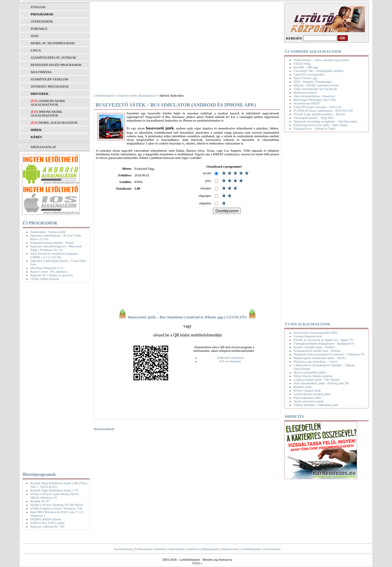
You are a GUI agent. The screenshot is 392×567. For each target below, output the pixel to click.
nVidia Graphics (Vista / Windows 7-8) (56, 508)
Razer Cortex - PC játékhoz (49, 271)
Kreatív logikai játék (307, 390)
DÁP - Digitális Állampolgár (313, 82)
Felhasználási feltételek (150, 549)
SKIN (35, 36)
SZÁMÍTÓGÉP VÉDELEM (49, 79)
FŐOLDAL (38, 7)
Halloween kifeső (305, 92)
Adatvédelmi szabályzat (184, 549)
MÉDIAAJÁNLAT (43, 147)
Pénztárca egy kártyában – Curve (315, 361)
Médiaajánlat (211, 549)
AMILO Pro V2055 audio (48, 523)
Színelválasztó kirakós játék (312, 394)
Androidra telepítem (230, 358)
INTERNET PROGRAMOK (50, 86)
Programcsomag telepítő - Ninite (52, 243)
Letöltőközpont (104, 95)
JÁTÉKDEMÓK (42, 21)
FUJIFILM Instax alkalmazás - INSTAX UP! (324, 110)
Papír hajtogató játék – (308, 398)
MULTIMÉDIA (41, 72)
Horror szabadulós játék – (311, 372)
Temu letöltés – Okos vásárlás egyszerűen (321, 60)
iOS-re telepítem (230, 361)
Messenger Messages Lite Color (315, 100)
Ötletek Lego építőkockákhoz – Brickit (319, 114)
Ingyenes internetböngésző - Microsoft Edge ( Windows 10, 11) (56, 248)
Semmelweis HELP (306, 103)
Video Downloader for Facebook (315, 89)
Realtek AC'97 (40, 501)
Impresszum (230, 549)
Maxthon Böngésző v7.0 (47, 268)
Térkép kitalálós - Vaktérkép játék (316, 405)
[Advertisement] (55, 376)
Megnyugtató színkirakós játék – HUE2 (320, 358)
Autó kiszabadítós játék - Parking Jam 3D (321, 383)
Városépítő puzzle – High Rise (314, 118)
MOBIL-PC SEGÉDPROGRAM (53, 43)
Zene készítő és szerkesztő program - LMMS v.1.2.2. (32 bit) (55, 255)
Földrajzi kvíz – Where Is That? (315, 129)
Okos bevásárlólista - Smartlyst (314, 96)
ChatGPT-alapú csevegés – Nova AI (317, 107)
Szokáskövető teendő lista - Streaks (317, 351)
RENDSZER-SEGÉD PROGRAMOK (56, 65)
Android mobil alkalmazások (48, 103)
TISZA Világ (302, 64)
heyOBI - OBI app (306, 67)
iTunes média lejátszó (45, 279)
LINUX (36, 50)
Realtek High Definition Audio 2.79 (54, 490)
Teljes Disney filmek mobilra (313, 376)
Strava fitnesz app (305, 78)
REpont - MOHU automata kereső (316, 85)
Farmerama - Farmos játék (48, 232)
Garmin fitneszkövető (308, 336)
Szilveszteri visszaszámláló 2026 (315, 333)
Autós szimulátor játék (309, 401)
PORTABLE (39, 29)
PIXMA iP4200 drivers (46, 519)
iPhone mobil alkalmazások (47, 113)
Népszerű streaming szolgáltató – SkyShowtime (325, 121)
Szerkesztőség (123, 549)
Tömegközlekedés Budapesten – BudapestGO (324, 343)
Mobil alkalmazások (58, 122)
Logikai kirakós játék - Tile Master (317, 380)
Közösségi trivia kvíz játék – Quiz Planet (321, 125)
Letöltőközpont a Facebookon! (260, 549)
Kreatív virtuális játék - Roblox (314, 347)
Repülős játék (303, 387)
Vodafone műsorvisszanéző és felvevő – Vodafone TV (329, 354)
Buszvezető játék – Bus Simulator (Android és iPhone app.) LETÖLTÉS (187, 317)
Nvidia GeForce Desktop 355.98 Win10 (57, 505)
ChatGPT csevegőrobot (309, 74)
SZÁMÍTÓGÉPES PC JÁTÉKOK (53, 57)
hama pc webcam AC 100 (47, 526)
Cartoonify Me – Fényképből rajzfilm (319, 71)
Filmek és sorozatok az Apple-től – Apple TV (324, 340)
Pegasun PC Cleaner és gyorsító (52, 275)
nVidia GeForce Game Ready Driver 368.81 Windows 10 (55, 496)
